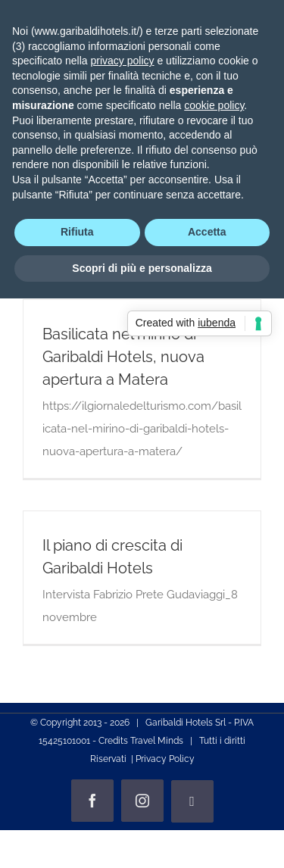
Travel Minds (157, 741)
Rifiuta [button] (77, 232)
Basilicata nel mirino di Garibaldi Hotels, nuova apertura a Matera (123, 357)
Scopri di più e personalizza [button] (142, 268)
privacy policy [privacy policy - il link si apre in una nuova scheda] (123, 61)
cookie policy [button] (214, 105)
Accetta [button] (207, 232)
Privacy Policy (165, 759)
